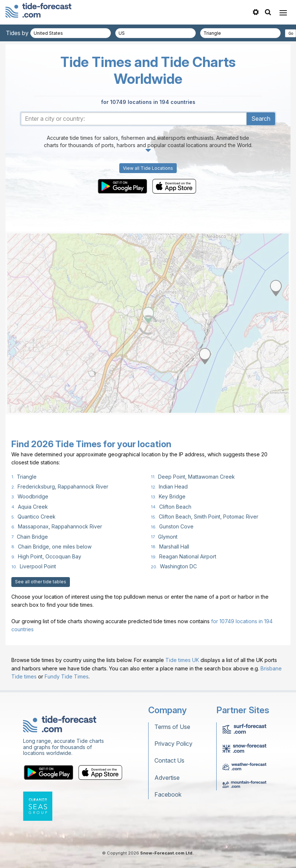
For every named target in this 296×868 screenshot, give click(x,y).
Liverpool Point (38, 566)
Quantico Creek (37, 517)
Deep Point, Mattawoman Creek (196, 477)
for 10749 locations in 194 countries (148, 102)
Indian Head (173, 487)
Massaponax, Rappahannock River (60, 526)
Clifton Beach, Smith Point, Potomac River (209, 517)
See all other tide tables (41, 582)
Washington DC (178, 566)
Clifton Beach (175, 507)
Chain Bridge (32, 537)
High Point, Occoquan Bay (50, 556)
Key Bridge (172, 496)
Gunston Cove (176, 526)
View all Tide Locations (148, 168)
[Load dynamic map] (148, 325)
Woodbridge (33, 496)
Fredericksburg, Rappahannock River (63, 487)
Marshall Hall (174, 547)
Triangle (27, 477)
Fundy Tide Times (67, 676)
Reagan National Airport (188, 556)
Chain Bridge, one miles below (55, 547)
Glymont (168, 537)
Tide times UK (182, 660)
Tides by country (28, 33)
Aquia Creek (33, 507)
